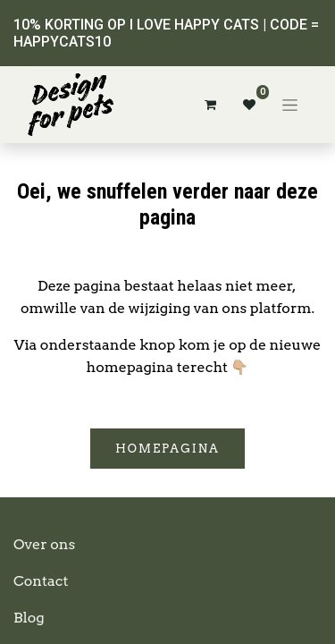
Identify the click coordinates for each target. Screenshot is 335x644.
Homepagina (167, 449)
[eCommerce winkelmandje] (210, 105)
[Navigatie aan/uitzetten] (290, 105)
